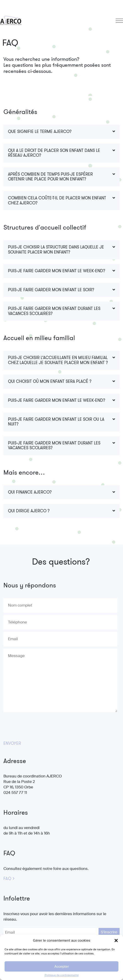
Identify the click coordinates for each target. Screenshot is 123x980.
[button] (116, 940)
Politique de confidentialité (62, 975)
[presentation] (38, 725)
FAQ (7, 879)
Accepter (62, 967)
